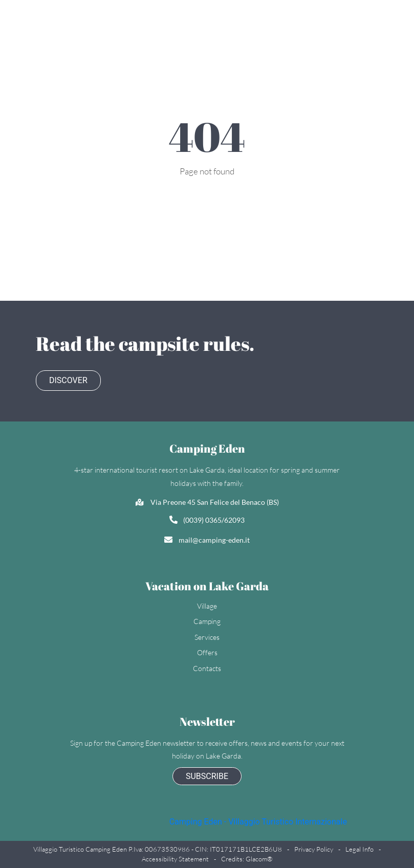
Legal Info (359, 849)
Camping (207, 621)
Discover (68, 380)
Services (207, 637)
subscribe (207, 776)
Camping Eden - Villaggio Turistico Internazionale (258, 822)
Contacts (207, 668)
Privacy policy (314, 849)
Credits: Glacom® (247, 859)
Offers (207, 652)
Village (207, 606)
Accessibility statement (175, 859)
